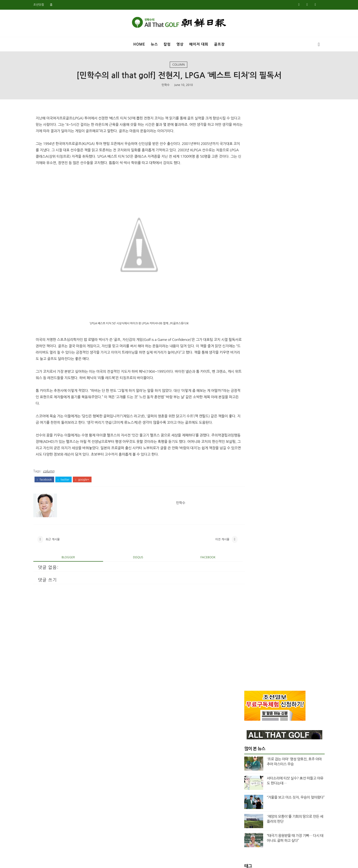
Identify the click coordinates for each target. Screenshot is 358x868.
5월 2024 (244, 448)
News (247, 305)
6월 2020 (244, 689)
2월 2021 (244, 644)
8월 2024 (244, 431)
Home (139, 44)
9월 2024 (244, 425)
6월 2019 (244, 757)
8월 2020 (244, 678)
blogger (72, 586)
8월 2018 (244, 813)
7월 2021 (244, 627)
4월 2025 (244, 386)
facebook (52, 507)
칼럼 (167, 44)
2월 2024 (244, 464)
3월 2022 (244, 582)
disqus (134, 586)
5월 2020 (244, 695)
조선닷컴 (46, 5)
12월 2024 (245, 408)
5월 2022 (244, 571)
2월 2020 (244, 712)
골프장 (219, 44)
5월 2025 (244, 380)
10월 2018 (245, 801)
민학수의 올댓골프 (175, 861)
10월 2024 (245, 419)
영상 (180, 44)
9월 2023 (244, 492)
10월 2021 (245, 610)
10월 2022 (245, 554)
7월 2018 (244, 818)
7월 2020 (244, 684)
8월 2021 (244, 622)
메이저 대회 (199, 44)
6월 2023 (244, 509)
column (179, 66)
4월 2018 (244, 835)
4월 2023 (244, 521)
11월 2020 (245, 661)
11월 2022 (245, 549)
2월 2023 (244, 532)
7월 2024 (244, 436)
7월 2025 (244, 369)
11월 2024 (245, 414)
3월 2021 (244, 639)
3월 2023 (244, 526)
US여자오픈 (251, 313)
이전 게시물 (206, 567)
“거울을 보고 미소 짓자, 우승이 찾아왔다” (288, 217)
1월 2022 (244, 594)
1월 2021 (244, 650)
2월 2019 (244, 779)
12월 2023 (245, 476)
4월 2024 (244, 453)
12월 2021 (245, 599)
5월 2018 (244, 830)
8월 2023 (244, 498)
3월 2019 (244, 773)
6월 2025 (244, 375)
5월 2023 (244, 515)
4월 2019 (244, 768)
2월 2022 (244, 588)
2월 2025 (244, 397)
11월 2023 (245, 481)
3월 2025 (244, 391)
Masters (249, 297)
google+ (89, 507)
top (245, 345)
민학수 (166, 86)
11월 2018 (245, 796)
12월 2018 (245, 790)
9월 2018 (244, 807)
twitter (71, 507)
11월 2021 (245, 605)
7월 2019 (244, 751)
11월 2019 (245, 728)
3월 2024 (244, 459)
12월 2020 (245, 656)
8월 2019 (244, 745)
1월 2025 (244, 403)
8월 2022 (244, 560)
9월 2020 (244, 672)
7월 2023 (244, 504)
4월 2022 (244, 577)
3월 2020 (244, 706)
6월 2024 (244, 442)
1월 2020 (244, 717)
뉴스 (154, 44)
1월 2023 (244, 538)
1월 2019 (244, 785)
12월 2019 (245, 723)
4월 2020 (244, 700)
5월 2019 (244, 762)
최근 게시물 (60, 567)
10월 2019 (245, 734)
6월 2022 (244, 566)
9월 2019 (244, 740)
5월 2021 (244, 633)
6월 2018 (244, 824)
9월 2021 (244, 616)
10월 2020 (245, 667)
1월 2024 (244, 470)
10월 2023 (245, 487)
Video (247, 329)
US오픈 (248, 321)
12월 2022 (245, 543)
